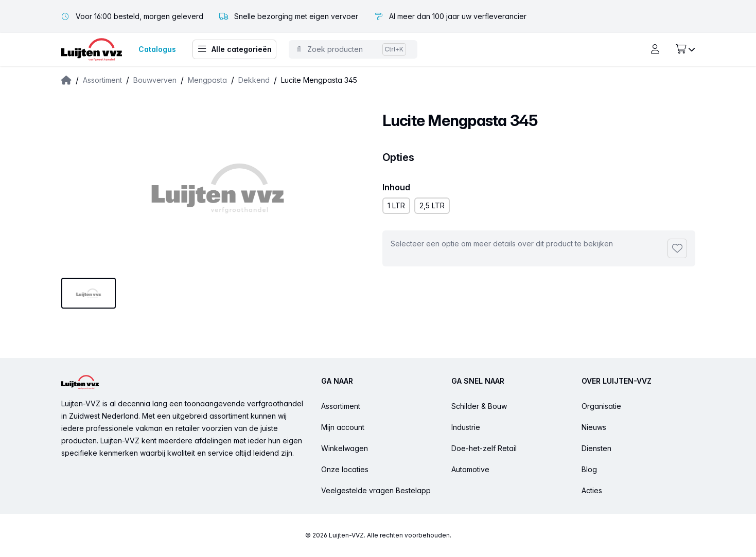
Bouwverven (155, 80)
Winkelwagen (345, 448)
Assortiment (102, 80)
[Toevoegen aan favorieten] (677, 248)
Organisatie (601, 406)
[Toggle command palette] (353, 49)
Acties (592, 490)
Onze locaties (345, 469)
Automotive (470, 469)
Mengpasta (207, 80)
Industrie (466, 427)
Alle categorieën (234, 49)
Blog (589, 469)
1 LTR (396, 205)
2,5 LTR (432, 205)
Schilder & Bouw (479, 406)
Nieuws (594, 427)
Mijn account (343, 427)
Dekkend (254, 80)
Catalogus (157, 49)
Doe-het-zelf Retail (484, 448)
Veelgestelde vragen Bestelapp (376, 490)
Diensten (596, 448)
